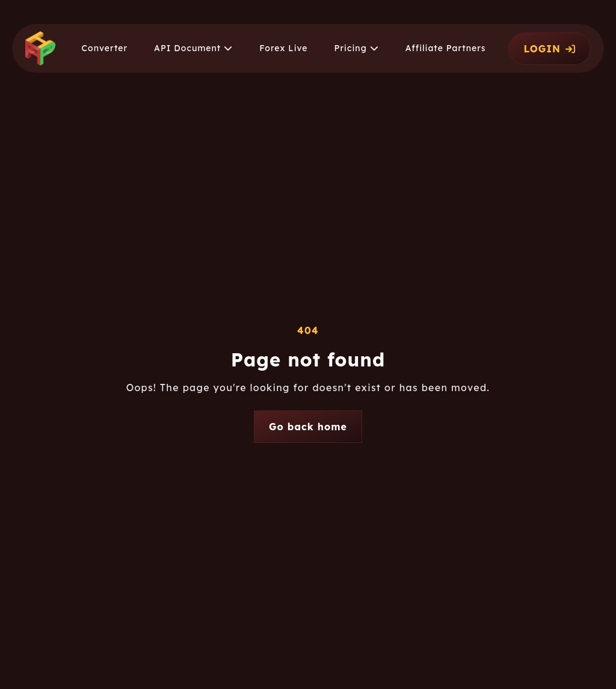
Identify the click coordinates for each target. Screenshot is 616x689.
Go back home (308, 427)
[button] (193, 48)
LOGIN (550, 49)
